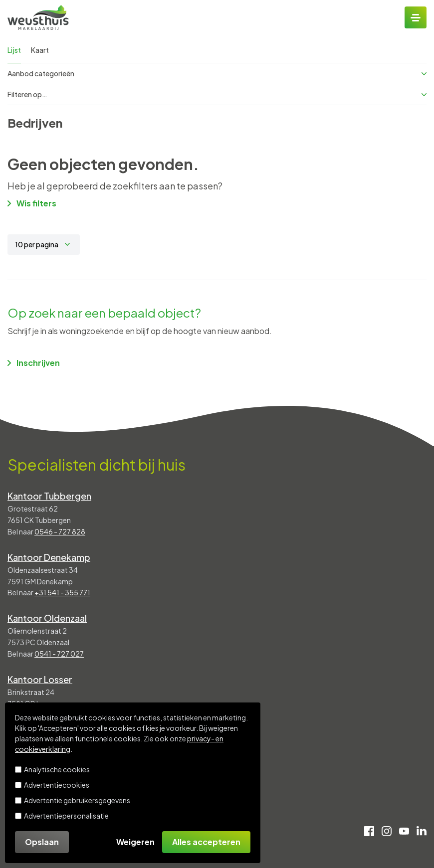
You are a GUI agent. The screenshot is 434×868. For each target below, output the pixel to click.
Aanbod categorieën (217, 73)
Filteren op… (217, 94)
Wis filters (32, 203)
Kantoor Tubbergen (49, 496)
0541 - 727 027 (59, 654)
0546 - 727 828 (60, 531)
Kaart (40, 50)
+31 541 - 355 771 (62, 592)
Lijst (14, 50)
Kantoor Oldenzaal (47, 618)
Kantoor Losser (40, 679)
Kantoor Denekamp (49, 557)
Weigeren (135, 842)
